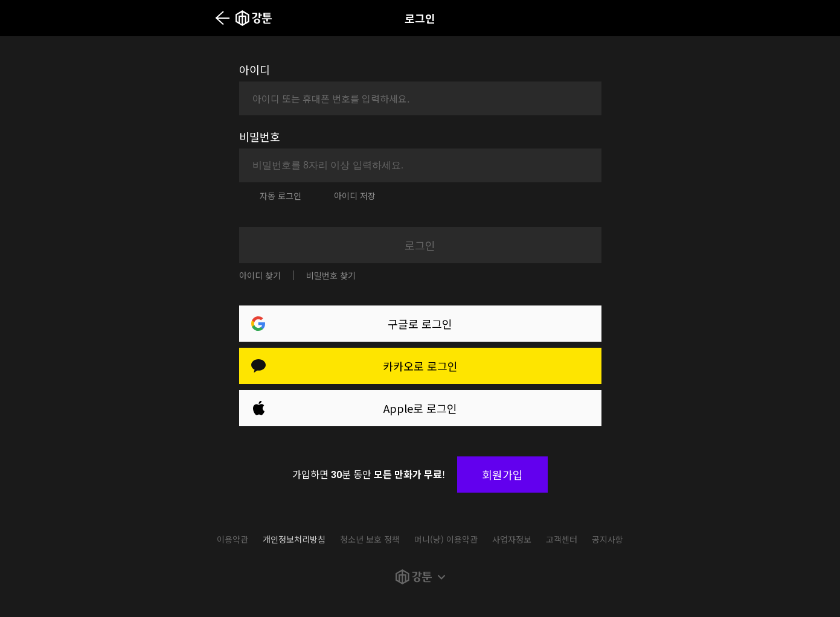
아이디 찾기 (260, 275)
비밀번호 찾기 (331, 275)
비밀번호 (260, 136)
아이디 (255, 69)
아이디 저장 (355, 196)
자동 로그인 (281, 196)
